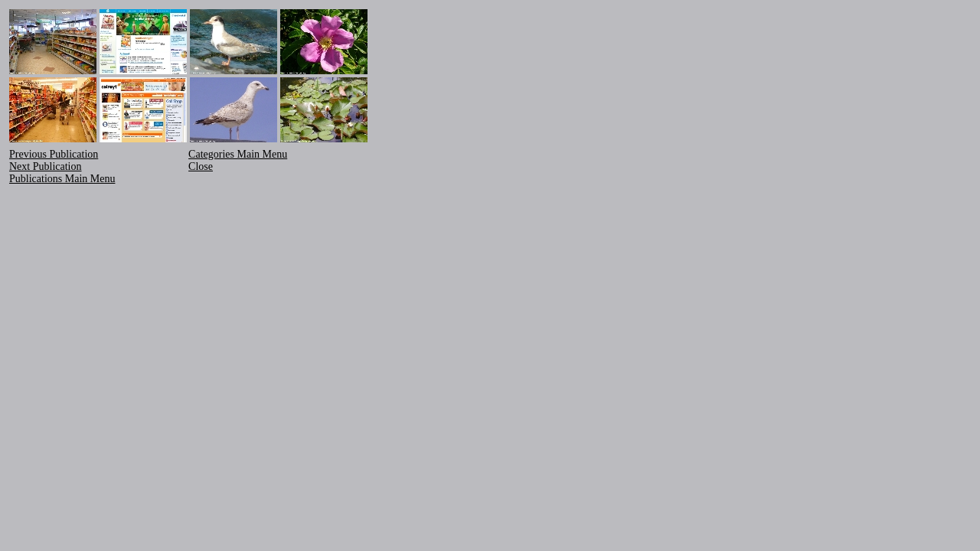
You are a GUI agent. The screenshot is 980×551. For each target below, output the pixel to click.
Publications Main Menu (62, 179)
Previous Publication (54, 154)
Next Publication (46, 166)
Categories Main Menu (238, 154)
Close (201, 166)
